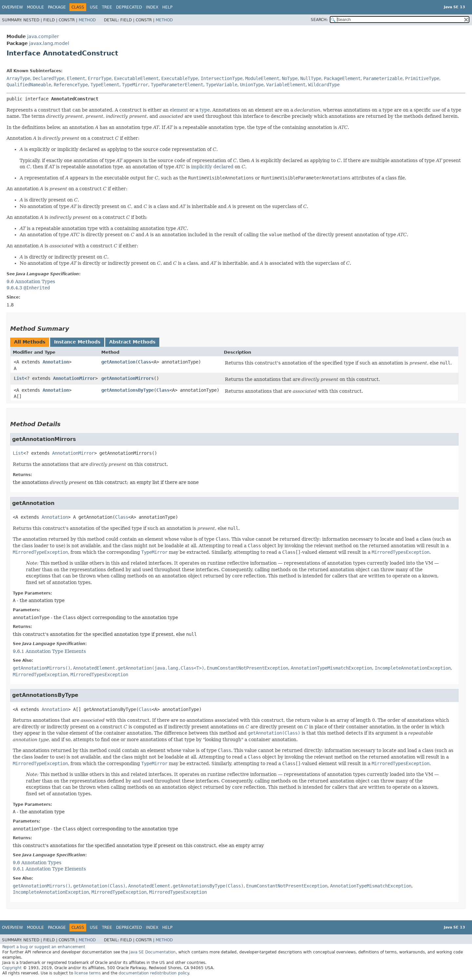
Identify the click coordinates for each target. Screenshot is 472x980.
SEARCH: (319, 20)
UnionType (252, 85)
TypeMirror (135, 85)
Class (145, 362)
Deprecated (129, 7)
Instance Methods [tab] (77, 342)
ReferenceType (71, 85)
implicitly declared (212, 167)
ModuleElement (262, 78)
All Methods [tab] (30, 342)
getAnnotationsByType (128, 390)
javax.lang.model (49, 43)
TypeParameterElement (177, 85)
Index (152, 7)
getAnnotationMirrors (128, 378)
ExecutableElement (136, 78)
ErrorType (100, 78)
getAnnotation (118, 362)
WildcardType (324, 85)
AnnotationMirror (74, 378)
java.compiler (43, 36)
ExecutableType (180, 78)
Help (167, 7)
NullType (311, 78)
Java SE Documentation (152, 952)
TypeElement (105, 85)
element (179, 110)
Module (35, 7)
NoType (290, 78)
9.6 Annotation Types (31, 281)
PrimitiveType (422, 78)
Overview (12, 7)
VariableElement (286, 85)
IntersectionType (222, 78)
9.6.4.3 (28, 288)
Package (57, 7)
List (19, 378)
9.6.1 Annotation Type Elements (49, 651)
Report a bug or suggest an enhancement (44, 947)
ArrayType (18, 78)
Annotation (56, 362)
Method (87, 20)
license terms (88, 973)
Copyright (12, 968)
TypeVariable (222, 85)
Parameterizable (383, 78)
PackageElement (342, 78)
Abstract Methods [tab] (132, 342)
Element (76, 78)
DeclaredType (49, 78)
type (205, 110)
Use (94, 7)
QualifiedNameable (29, 85)
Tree (107, 7)
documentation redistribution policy (154, 973)
